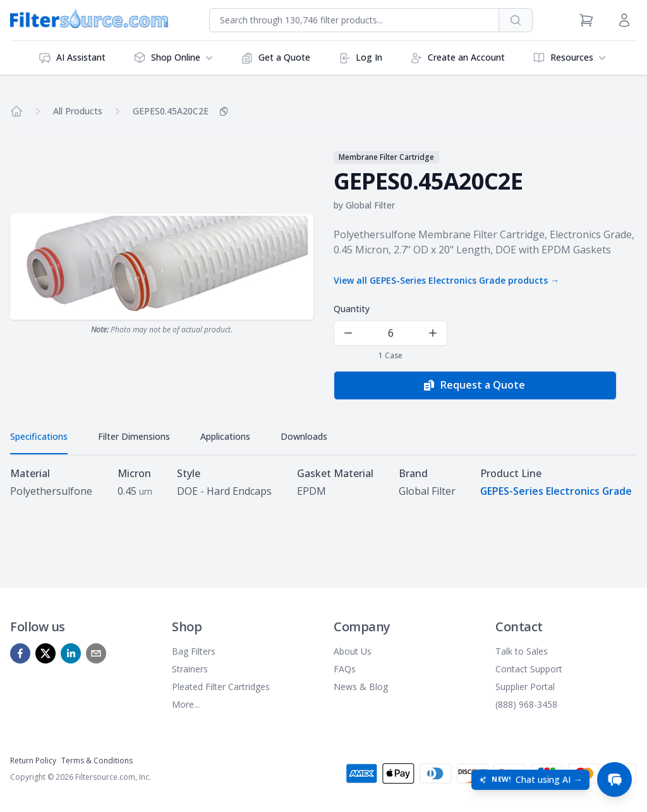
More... (186, 704)
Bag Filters (194, 651)
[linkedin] (71, 653)
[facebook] (20, 653)
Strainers (190, 668)
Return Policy (33, 760)
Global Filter (370, 205)
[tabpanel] (323, 482)
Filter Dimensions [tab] (134, 436)
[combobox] (354, 20)
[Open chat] (614, 779)
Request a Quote (474, 385)
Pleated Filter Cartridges (221, 686)
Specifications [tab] (39, 436)
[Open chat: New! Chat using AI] (530, 779)
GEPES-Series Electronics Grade (556, 491)
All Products (78, 111)
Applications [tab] (225, 436)
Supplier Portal (525, 686)
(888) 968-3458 (526, 704)
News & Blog (361, 686)
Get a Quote (275, 58)
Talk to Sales (522, 651)
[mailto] (96, 653)
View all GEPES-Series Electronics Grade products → (446, 280)
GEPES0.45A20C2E (171, 111)
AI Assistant (72, 58)
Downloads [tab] (304, 436)
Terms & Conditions (97, 760)
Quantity (352, 309)
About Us (353, 651)
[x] (45, 653)
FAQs (345, 668)
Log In (360, 58)
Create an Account (457, 58)
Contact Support (529, 668)
